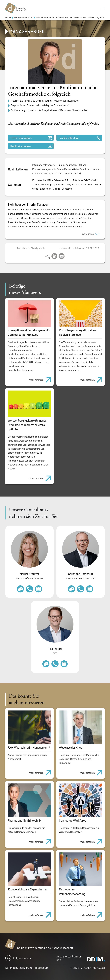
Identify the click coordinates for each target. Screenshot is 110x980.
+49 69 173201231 (55, 664)
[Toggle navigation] (103, 8)
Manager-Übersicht (23, 17)
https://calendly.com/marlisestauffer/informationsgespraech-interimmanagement (39, 589)
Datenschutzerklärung (19, 968)
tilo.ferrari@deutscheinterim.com (46, 664)
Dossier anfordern (79, 138)
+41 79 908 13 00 (29, 589)
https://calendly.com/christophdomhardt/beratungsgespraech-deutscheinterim (90, 589)
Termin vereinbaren (31, 138)
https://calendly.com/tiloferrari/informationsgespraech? (64, 664)
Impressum (42, 968)
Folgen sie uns (18, 958)
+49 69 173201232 (81, 589)
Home (8, 17)
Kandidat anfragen (31, 146)
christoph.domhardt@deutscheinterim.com (71, 589)
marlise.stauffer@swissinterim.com (20, 589)
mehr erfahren (41, 378)
